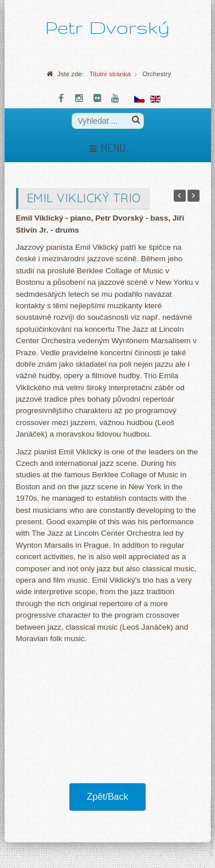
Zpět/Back (107, 797)
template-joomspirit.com (212, 829)
